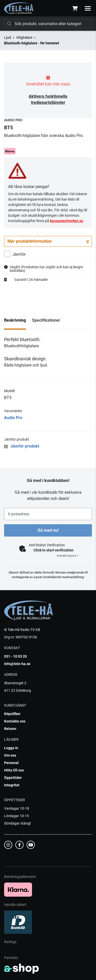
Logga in (11, 748)
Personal (11, 763)
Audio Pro (13, 418)
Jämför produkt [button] (22, 446)
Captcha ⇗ (68, 556)
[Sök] (48, 24)
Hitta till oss (14, 770)
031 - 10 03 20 (15, 656)
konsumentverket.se (67, 221)
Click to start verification (54, 550)
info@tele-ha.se (17, 664)
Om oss (10, 755)
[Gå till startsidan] (19, 8)
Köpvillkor (12, 714)
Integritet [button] (12, 785)
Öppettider (13, 778)
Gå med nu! (48, 530)
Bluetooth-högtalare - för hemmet (32, 43)
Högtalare (24, 37)
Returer (10, 729)
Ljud (8, 37)
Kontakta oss (15, 721)
